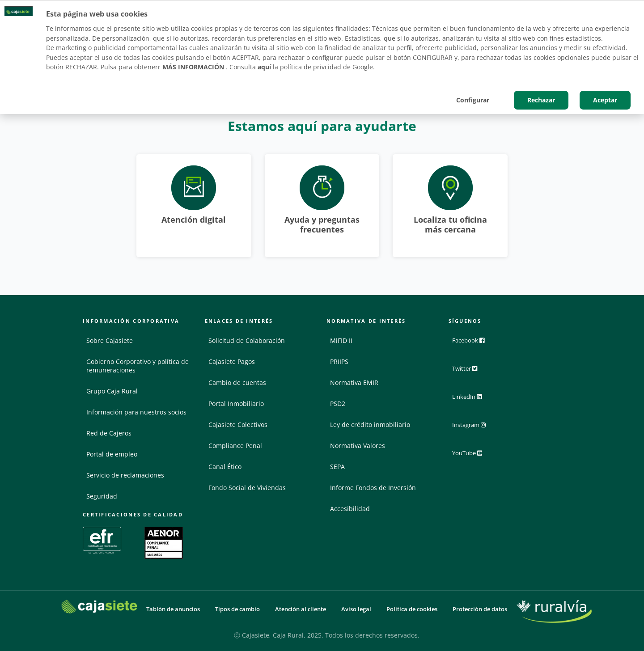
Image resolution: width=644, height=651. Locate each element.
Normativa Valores (358, 446)
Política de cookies (412, 609)
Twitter (470, 372)
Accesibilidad (350, 509)
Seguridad (102, 496)
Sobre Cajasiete (110, 340)
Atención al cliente (301, 609)
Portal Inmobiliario (236, 404)
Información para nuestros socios (136, 412)
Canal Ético (225, 467)
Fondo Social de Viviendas (247, 488)
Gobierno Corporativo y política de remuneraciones (138, 366)
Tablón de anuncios (173, 609)
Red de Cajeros (109, 433)
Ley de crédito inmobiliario (370, 425)
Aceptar (605, 100)
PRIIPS (339, 361)
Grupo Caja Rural (112, 391)
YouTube (473, 455)
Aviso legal (356, 609)
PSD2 (338, 404)
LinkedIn (472, 399)
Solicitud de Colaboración (247, 340)
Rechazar (541, 100)
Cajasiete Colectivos (238, 425)
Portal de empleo (112, 454)
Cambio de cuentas (237, 383)
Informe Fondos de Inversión (373, 488)
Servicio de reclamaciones (125, 475)
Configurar (473, 100)
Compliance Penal (235, 446)
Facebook (474, 344)
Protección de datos (480, 609)
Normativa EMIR (354, 383)
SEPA (337, 467)
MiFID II (341, 340)
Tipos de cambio (237, 609)
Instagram (475, 427)
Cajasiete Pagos (232, 361)
